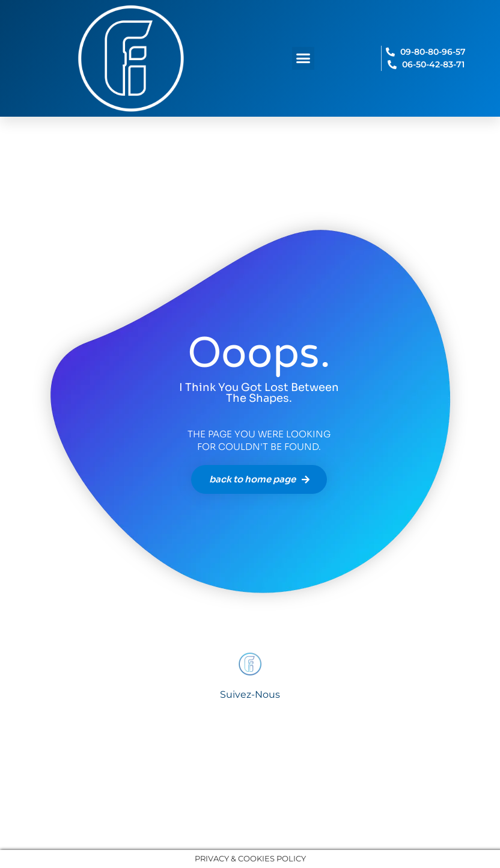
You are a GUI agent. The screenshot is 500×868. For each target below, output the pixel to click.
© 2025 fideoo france (250, 813)
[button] (303, 58)
